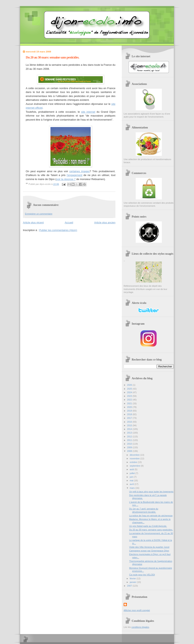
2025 (130, 389)
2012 (130, 437)
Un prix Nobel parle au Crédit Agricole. (148, 526)
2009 (130, 447)
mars (132, 488)
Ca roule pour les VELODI (142, 575)
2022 (130, 400)
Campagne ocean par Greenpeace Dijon (149, 551)
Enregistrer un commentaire (39, 214)
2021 (130, 403)
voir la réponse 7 (66, 179)
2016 (130, 422)
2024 (130, 392)
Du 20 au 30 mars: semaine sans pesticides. (151, 530)
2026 (130, 385)
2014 (130, 429)
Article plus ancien (105, 222)
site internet (88, 112)
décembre (135, 455)
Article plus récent (33, 222)
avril (132, 484)
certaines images (80, 171)
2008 (130, 451)
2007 (130, 586)
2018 (130, 414)
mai (132, 480)
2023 (130, 396)
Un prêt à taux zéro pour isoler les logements (151, 492)
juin (132, 477)
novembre (135, 459)
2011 (130, 440)
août (132, 469)
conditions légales (140, 627)
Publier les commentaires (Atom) (58, 230)
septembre (135, 466)
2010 (130, 444)
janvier (133, 582)
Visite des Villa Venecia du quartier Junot (149, 547)
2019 (130, 411)
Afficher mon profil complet (137, 610)
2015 (130, 425)
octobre (134, 462)
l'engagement (75, 175)
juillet (132, 473)
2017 (130, 418)
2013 (130, 433)
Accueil (69, 222)
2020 (130, 407)
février (133, 578)
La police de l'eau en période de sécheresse (151, 516)
